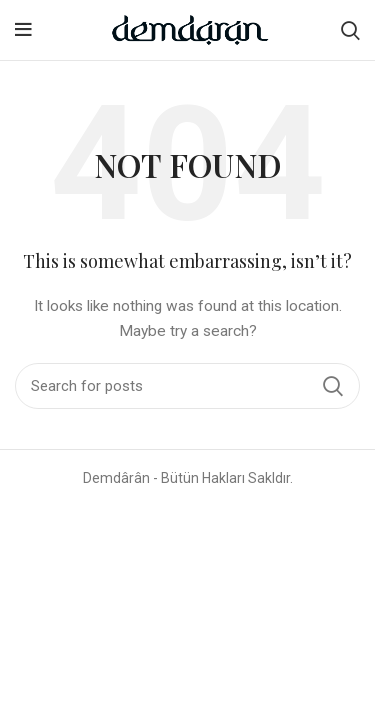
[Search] (350, 30)
